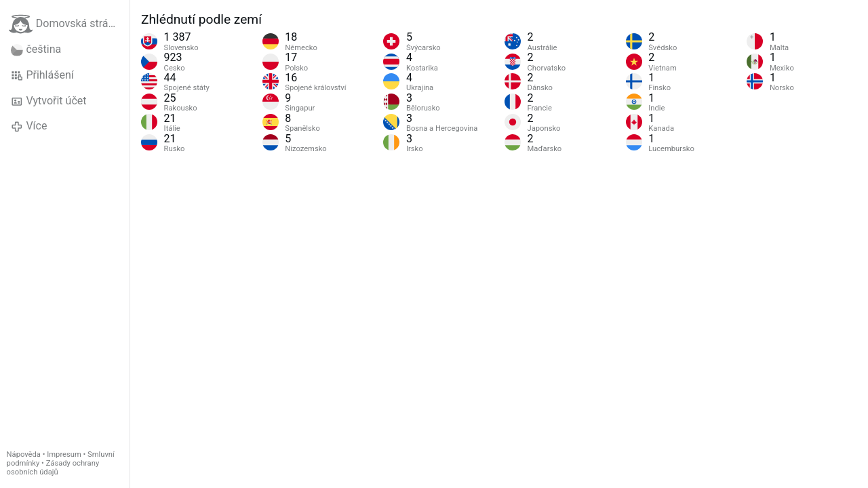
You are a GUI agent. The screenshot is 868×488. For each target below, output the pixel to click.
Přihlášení (42, 75)
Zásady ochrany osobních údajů (53, 468)
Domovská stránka (67, 24)
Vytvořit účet (48, 101)
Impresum (64, 454)
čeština (36, 49)
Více (29, 126)
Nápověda (24, 454)
